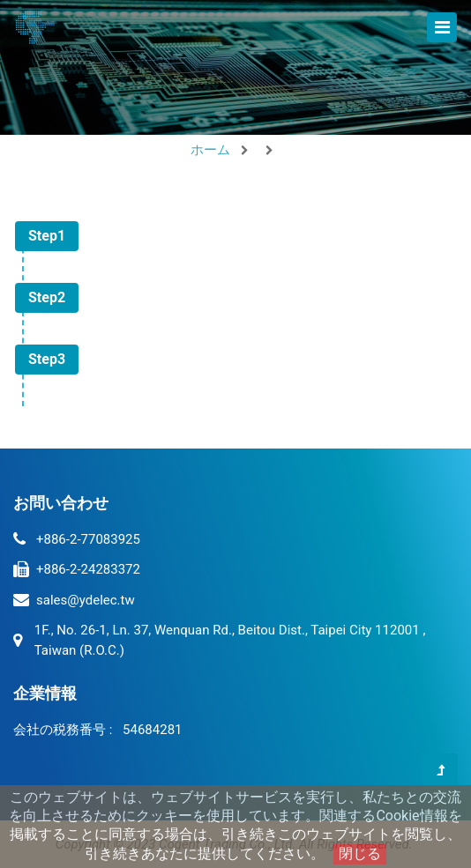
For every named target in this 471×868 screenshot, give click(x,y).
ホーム (210, 150)
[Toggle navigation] (442, 27)
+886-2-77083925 (88, 539)
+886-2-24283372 (88, 569)
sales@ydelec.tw (86, 600)
